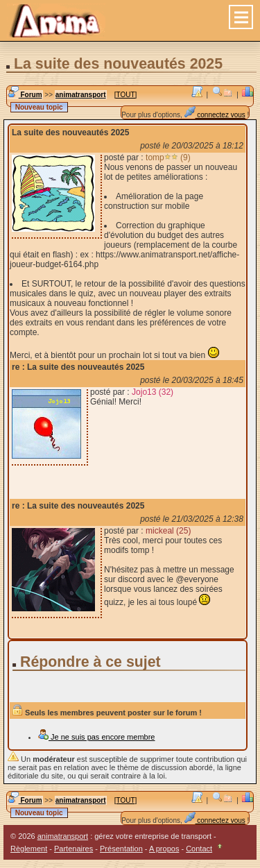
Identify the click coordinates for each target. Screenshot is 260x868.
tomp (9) (168, 158)
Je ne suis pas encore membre (96, 737)
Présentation (121, 849)
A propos (164, 849)
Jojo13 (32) (153, 392)
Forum (25, 94)
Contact (199, 849)
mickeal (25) (168, 531)
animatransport (81, 95)
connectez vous (215, 115)
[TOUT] (126, 95)
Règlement (29, 849)
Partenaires (73, 849)
